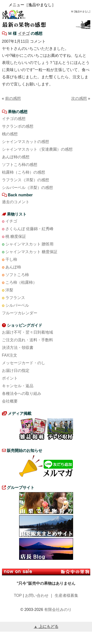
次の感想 (79, 98)
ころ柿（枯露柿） (21, 282)
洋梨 (9, 290)
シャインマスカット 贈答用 (29, 244)
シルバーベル (17, 305)
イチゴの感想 (14, 119)
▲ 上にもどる (46, 627)
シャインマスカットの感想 (26, 142)
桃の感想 (10, 134)
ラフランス (15, 298)
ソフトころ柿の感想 (20, 165)
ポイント (10, 378)
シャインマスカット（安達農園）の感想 (37, 149)
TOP (18, 595)
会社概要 (10, 401)
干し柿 (11, 259)
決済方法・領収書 (18, 348)
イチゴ (24, 33)
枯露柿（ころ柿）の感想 (24, 172)
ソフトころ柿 (17, 275)
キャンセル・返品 (18, 386)
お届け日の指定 (16, 371)
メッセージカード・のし (24, 363)
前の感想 (13, 98)
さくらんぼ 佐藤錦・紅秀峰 (29, 229)
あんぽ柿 (13, 267)
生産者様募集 (66, 595)
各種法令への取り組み (22, 393)
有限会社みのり (58, 610)
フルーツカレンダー (20, 313)
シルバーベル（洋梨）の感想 (27, 188)
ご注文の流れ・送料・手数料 (27, 340)
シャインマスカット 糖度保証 (31, 252)
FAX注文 (10, 355)
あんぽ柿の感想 (16, 157)
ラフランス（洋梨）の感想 (26, 180)
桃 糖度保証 (16, 236)
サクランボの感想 (18, 126)
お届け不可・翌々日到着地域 (27, 332)
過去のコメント (16, 202)
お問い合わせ (37, 595)
